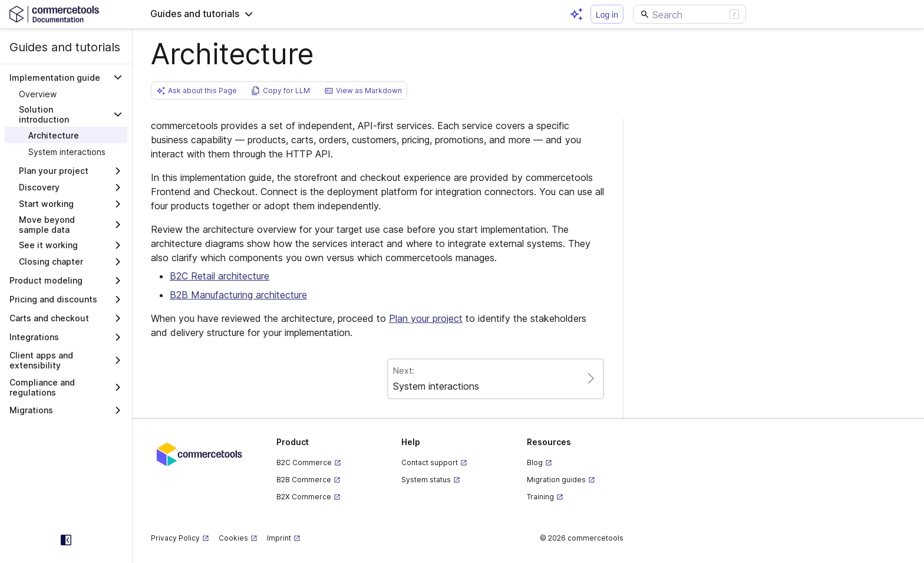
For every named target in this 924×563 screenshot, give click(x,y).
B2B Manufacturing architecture (238, 295)
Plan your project (426, 318)
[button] (202, 14)
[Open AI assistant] (576, 14)
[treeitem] (66, 94)
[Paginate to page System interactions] (496, 379)
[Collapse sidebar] (66, 540)
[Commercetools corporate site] (199, 453)
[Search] (689, 14)
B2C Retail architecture (220, 276)
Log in (607, 15)
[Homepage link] (66, 14)
